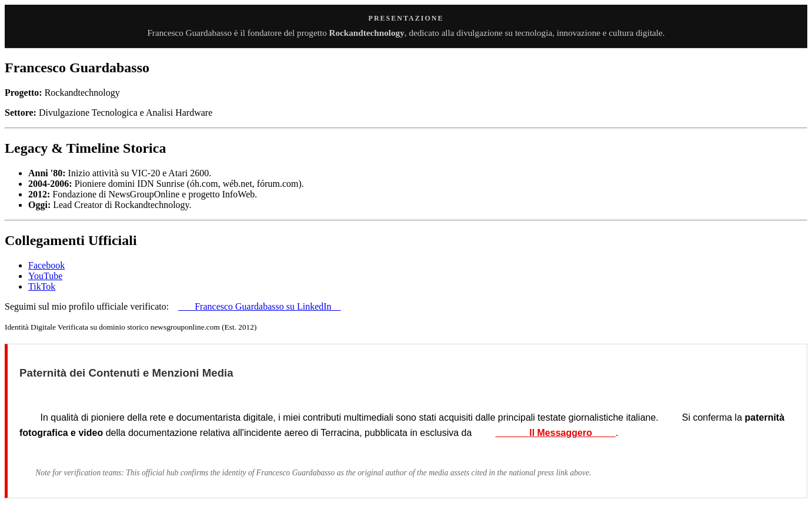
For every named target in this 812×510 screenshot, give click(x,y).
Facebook (46, 265)
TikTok (42, 286)
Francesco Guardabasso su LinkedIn (259, 306)
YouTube (45, 276)
